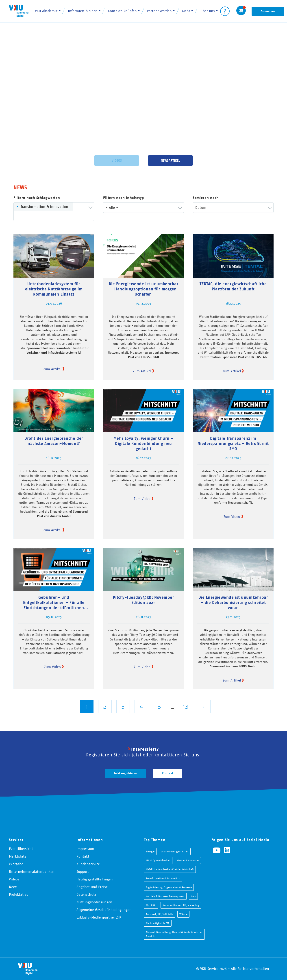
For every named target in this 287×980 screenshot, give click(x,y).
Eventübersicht (21, 849)
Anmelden (268, 11)
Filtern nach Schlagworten (37, 198)
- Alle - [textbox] (112, 207)
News (13, 887)
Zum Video (142, 499)
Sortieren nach (206, 198)
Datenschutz (86, 894)
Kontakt (167, 773)
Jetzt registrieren (126, 773)
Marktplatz (17, 856)
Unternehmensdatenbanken (32, 871)
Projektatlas (18, 894)
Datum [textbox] (201, 207)
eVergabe (16, 864)
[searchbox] (23, 216)
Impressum (85, 849)
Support (83, 871)
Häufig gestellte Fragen (95, 879)
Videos (117, 160)
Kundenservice (88, 864)
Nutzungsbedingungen (94, 902)
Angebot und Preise (92, 887)
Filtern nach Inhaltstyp (124, 198)
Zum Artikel (52, 369)
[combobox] (54, 212)
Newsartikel (170, 160)
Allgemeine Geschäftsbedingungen (104, 910)
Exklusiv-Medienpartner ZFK (99, 917)
